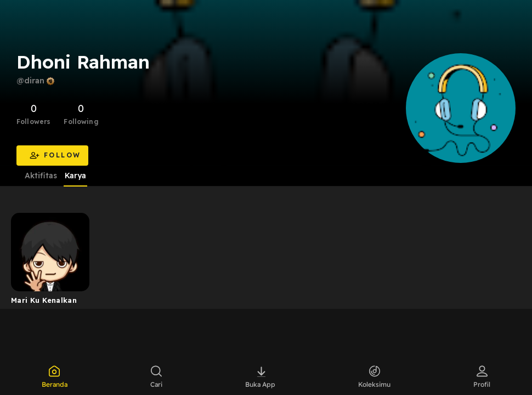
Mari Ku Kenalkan (44, 300)
